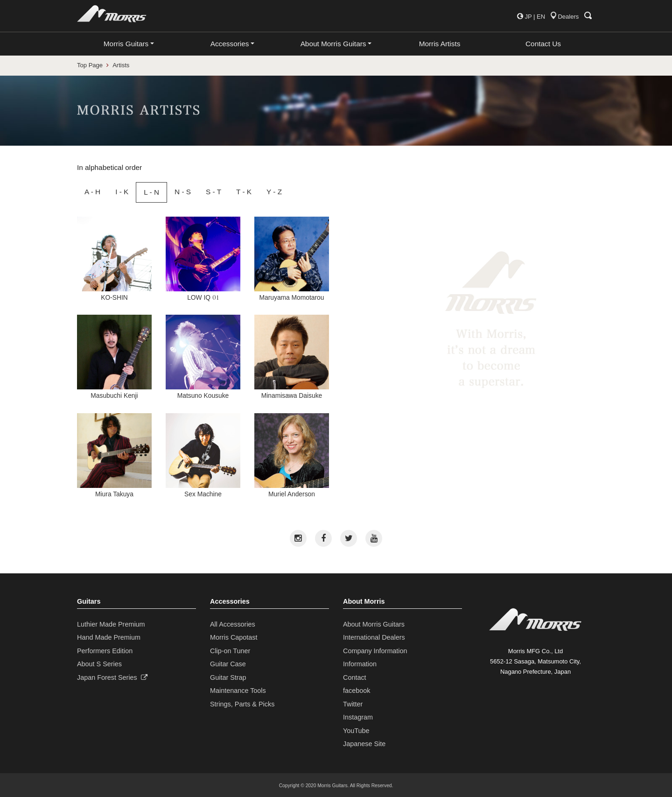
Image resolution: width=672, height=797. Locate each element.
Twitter (353, 704)
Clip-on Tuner (230, 651)
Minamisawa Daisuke (292, 357)
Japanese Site (364, 744)
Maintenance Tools (238, 691)
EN (541, 17)
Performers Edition (105, 651)
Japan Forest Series (112, 677)
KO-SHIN (114, 259)
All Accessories (233, 624)
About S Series (99, 664)
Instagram (358, 717)
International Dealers (374, 637)
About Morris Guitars (374, 624)
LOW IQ (203, 259)
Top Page (90, 65)
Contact (355, 677)
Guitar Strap (228, 677)
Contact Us (543, 44)
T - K (244, 192)
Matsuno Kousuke (203, 357)
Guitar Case (228, 664)
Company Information (375, 651)
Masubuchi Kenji (114, 357)
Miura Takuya (114, 455)
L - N (151, 192)
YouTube (356, 731)
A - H (92, 192)
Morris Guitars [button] (126, 44)
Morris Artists (440, 44)
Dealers (565, 17)
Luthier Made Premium (111, 624)
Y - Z (274, 192)
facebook (357, 691)
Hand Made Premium (109, 637)
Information (360, 664)
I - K (122, 192)
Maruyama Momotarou (292, 259)
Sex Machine (203, 455)
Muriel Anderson (292, 455)
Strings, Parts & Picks (242, 704)
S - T (213, 192)
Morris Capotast (234, 637)
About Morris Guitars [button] (333, 44)
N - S (183, 192)
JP (528, 17)
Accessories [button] (230, 44)
